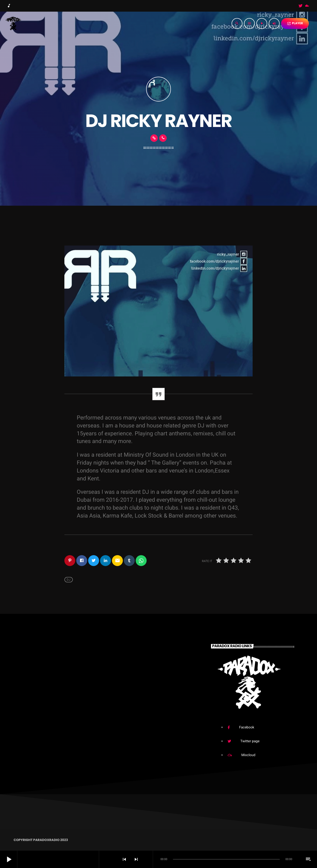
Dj (69, 580)
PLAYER (295, 23)
